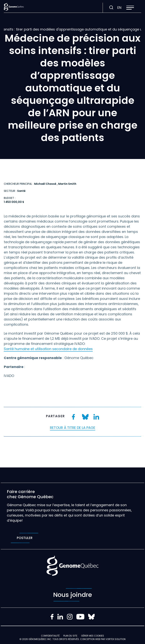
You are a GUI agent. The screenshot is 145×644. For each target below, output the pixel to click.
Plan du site (70, 636)
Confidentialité (50, 636)
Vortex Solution (116, 639)
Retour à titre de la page (73, 428)
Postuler (25, 538)
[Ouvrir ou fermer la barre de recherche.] (111, 8)
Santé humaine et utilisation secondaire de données (48, 349)
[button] (130, 8)
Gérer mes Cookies (93, 636)
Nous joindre (73, 595)
